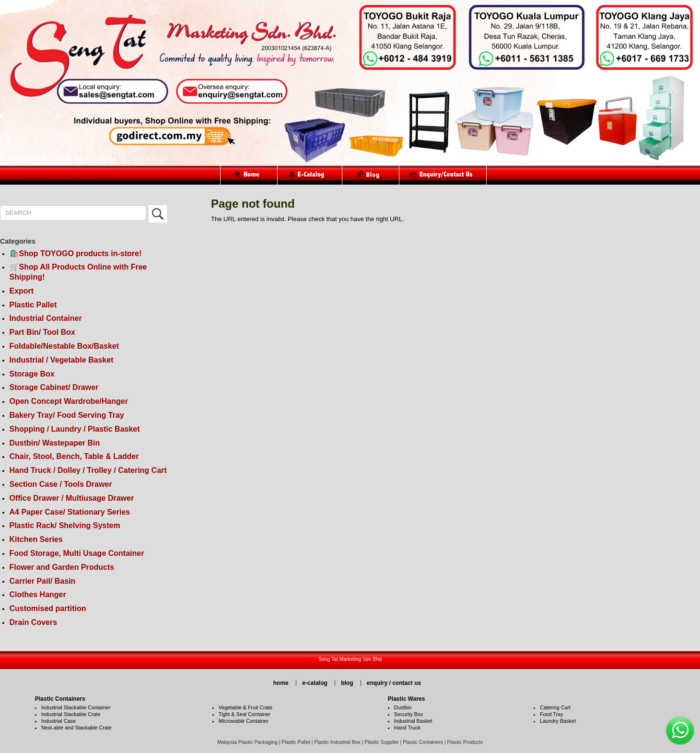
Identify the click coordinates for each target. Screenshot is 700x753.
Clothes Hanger (38, 594)
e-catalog (315, 683)
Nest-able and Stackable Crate (76, 728)
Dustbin (403, 707)
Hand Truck (407, 728)
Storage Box (32, 374)
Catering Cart (555, 707)
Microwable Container (244, 721)
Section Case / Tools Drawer (61, 484)
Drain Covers (34, 622)
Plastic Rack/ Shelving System (65, 525)
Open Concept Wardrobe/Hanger (69, 401)
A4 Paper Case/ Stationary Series (70, 512)
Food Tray (552, 714)
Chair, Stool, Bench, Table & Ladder (74, 456)
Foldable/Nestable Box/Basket (64, 346)
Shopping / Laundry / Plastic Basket (75, 429)
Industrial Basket (413, 721)
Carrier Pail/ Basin (43, 581)
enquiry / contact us (394, 683)
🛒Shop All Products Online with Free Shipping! (78, 272)
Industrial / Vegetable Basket (62, 360)
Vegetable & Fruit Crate (245, 707)
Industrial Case (58, 721)
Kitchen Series (36, 539)
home (281, 683)
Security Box (409, 714)
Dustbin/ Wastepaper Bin (55, 443)
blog (347, 683)
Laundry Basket (558, 721)
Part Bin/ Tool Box (42, 332)
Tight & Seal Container (245, 714)
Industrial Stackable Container (76, 707)
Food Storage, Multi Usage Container (77, 553)
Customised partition (48, 608)
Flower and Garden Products (62, 567)
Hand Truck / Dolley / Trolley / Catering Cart (88, 470)
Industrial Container (46, 318)
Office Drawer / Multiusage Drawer (72, 498)
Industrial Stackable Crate (71, 714)
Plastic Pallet (33, 305)
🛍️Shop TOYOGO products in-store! (76, 253)
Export (22, 291)
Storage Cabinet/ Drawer (54, 387)
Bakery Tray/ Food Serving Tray (67, 415)
